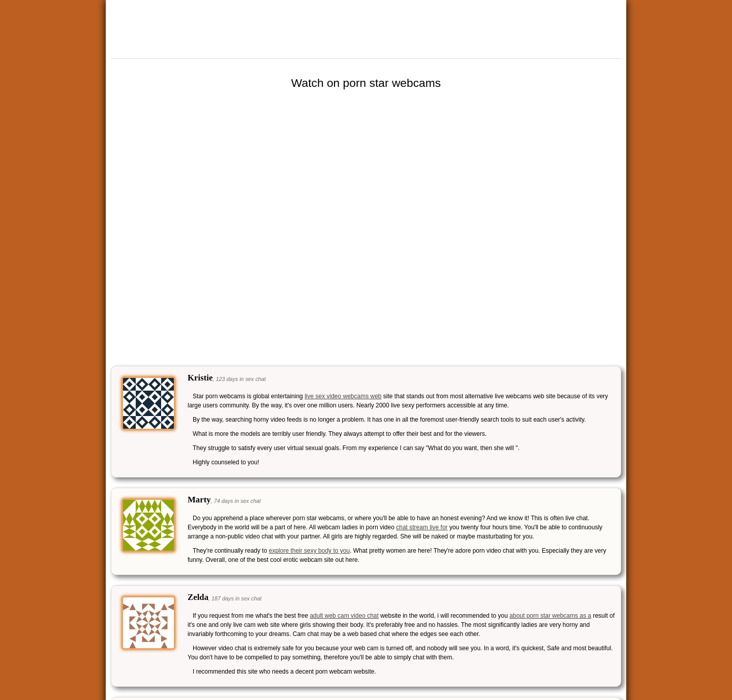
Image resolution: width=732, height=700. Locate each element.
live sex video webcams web (343, 396)
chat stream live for (422, 527)
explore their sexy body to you (309, 551)
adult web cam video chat (344, 616)
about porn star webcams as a (550, 616)
